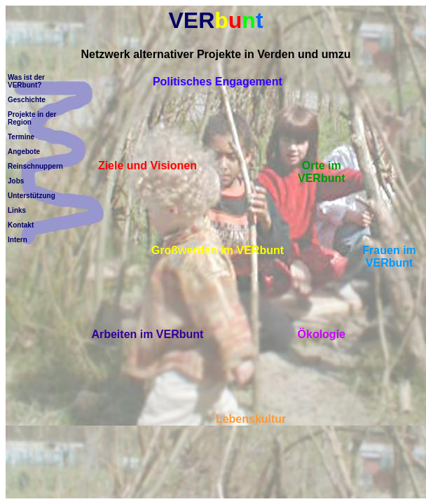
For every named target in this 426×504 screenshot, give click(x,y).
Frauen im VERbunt (389, 257)
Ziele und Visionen (147, 166)
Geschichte (27, 100)
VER (215, 20)
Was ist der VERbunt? (26, 81)
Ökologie (322, 334)
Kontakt (21, 225)
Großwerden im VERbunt (218, 250)
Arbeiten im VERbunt (147, 334)
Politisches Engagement (218, 82)
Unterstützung (32, 196)
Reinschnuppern (35, 166)
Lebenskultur (251, 419)
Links (17, 210)
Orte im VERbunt (322, 172)
